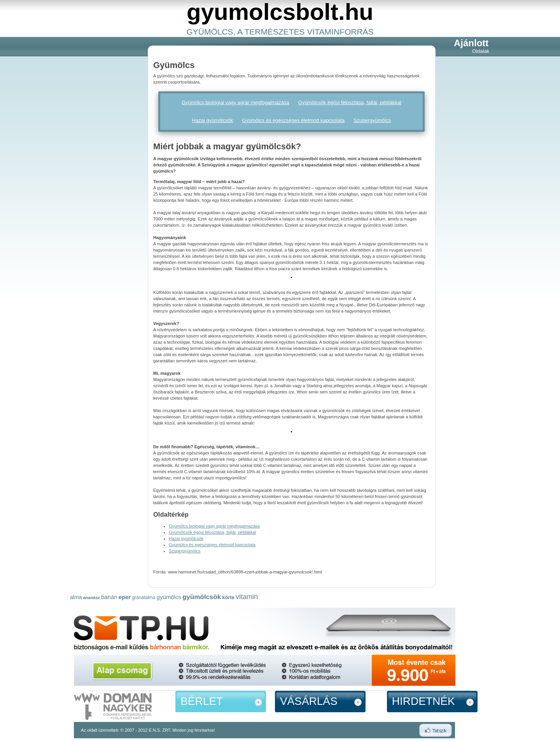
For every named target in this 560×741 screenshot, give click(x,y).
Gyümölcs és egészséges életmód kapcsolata (293, 120)
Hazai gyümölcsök (213, 120)
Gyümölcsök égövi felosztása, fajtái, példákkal (350, 102)
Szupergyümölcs (372, 120)
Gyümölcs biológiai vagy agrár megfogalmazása (235, 102)
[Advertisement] (101, 156)
